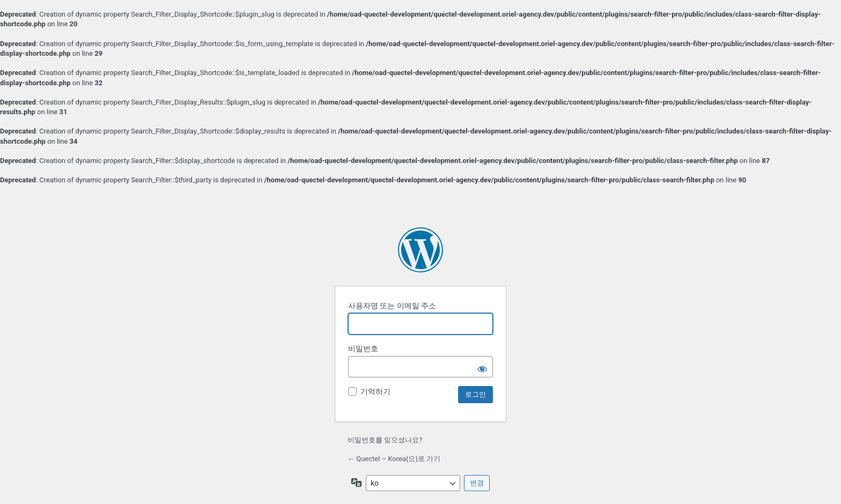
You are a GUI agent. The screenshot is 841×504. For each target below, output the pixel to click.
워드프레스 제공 (420, 250)
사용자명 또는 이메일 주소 (392, 306)
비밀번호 (363, 349)
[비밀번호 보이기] (482, 367)
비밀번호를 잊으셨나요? (385, 440)
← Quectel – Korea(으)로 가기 (394, 459)
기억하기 (375, 391)
